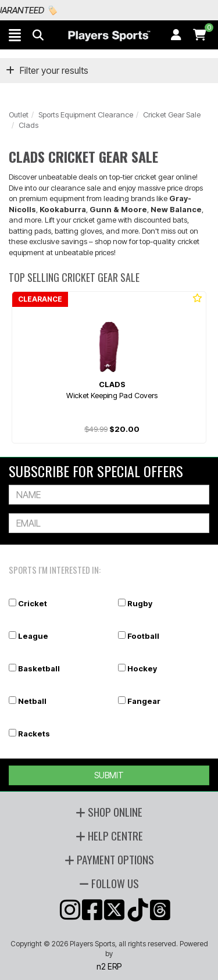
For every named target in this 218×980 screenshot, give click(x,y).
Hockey (142, 668)
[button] (15, 35)
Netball (32, 701)
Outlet (19, 115)
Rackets (34, 734)
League (33, 636)
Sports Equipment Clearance (86, 115)
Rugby (140, 603)
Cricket (33, 603)
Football (143, 636)
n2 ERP (109, 966)
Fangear (144, 701)
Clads (28, 125)
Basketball (39, 668)
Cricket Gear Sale (172, 115)
